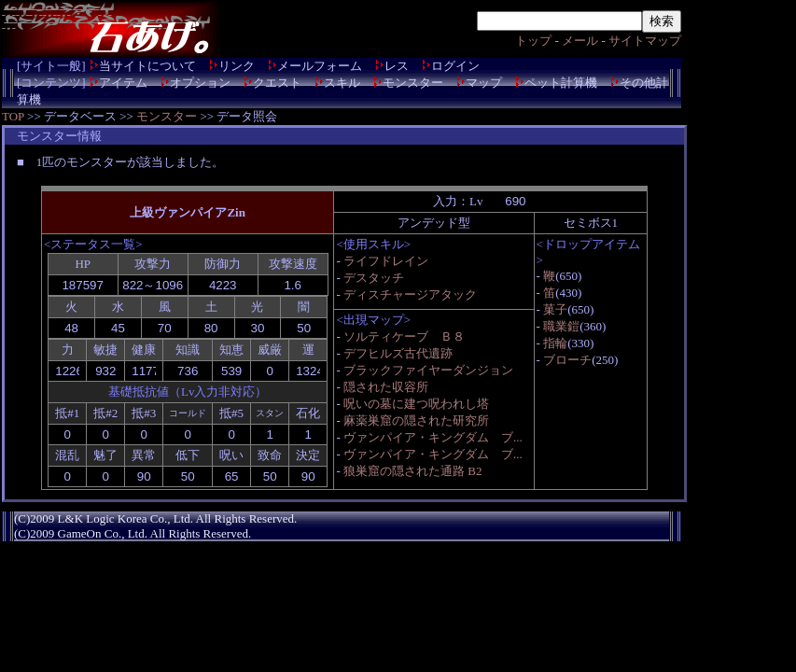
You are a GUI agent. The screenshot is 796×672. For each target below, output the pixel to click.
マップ (484, 83)
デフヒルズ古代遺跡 (398, 353)
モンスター (413, 83)
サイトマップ (645, 41)
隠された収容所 (386, 387)
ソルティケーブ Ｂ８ (404, 336)
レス (397, 66)
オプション (200, 83)
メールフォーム (320, 66)
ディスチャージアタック (410, 294)
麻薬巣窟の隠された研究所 (416, 420)
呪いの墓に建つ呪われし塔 (416, 404)
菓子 (555, 309)
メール (580, 41)
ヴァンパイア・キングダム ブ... (433, 437)
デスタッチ (374, 278)
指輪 (555, 343)
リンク (237, 66)
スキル (342, 83)
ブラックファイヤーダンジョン (428, 370)
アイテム (123, 83)
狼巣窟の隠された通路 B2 (412, 471)
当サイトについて (147, 66)
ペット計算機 (561, 83)
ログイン (455, 66)
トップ (533, 41)
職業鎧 (561, 326)
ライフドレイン (386, 261)
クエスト (277, 83)
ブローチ (567, 360)
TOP (13, 116)
